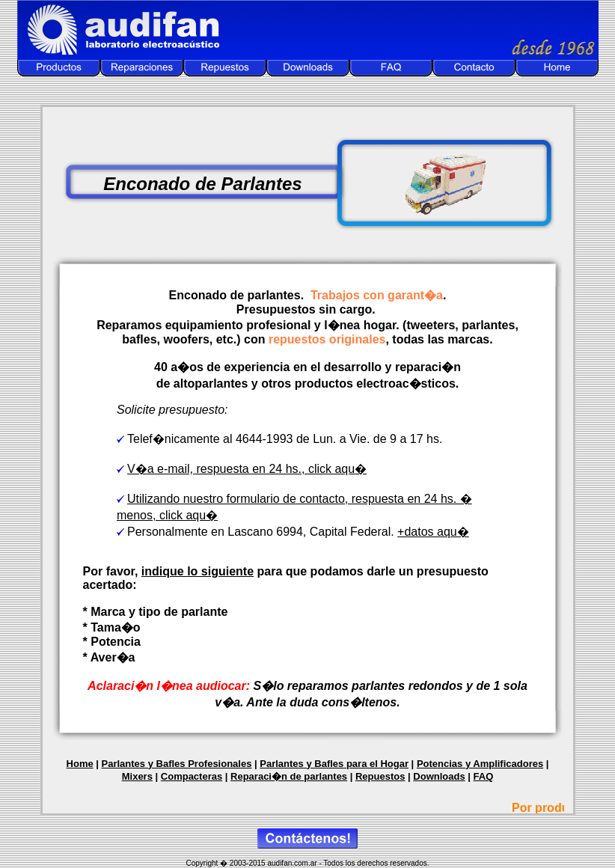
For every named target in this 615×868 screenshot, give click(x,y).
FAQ (484, 776)
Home (80, 764)
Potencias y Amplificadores (480, 764)
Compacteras (192, 776)
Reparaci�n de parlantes (289, 776)
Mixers (137, 776)
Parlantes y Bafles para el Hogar (334, 764)
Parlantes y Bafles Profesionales (177, 764)
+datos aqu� (433, 532)
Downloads (439, 776)
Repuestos (380, 776)
